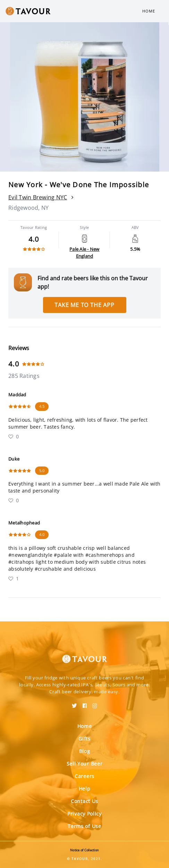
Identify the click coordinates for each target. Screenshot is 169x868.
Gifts (84, 739)
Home (149, 11)
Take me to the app (84, 305)
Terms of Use (84, 826)
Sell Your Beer (85, 764)
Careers (84, 776)
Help (85, 789)
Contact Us (84, 801)
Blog (85, 751)
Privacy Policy (84, 814)
